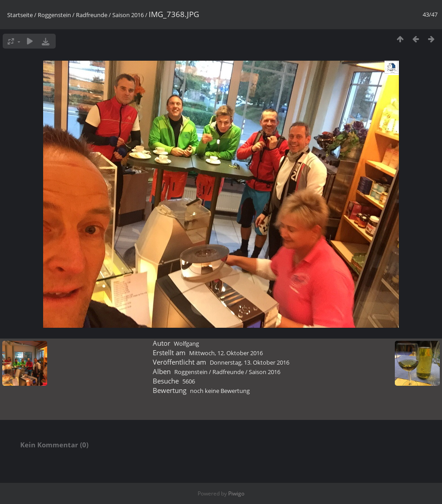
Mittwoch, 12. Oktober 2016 (226, 353)
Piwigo (236, 493)
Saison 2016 (128, 15)
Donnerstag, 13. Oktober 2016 (250, 362)
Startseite (20, 15)
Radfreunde (92, 15)
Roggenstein (54, 15)
